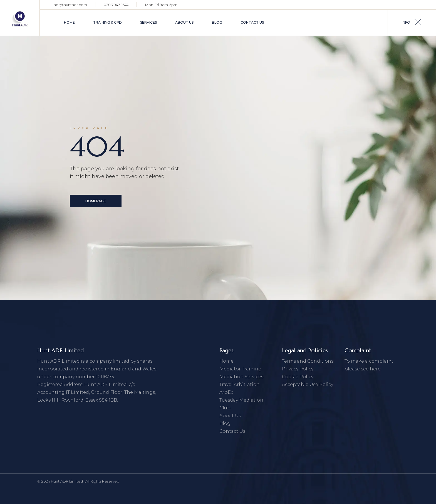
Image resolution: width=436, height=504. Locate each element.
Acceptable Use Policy (308, 384)
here (375, 369)
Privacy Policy (298, 369)
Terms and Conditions (308, 361)
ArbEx (226, 392)
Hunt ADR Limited (67, 481)
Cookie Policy (298, 377)
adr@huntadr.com (70, 5)
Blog (225, 423)
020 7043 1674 (116, 5)
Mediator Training (241, 369)
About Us (230, 416)
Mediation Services (241, 377)
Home (226, 361)
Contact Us (232, 431)
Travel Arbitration (240, 384)
